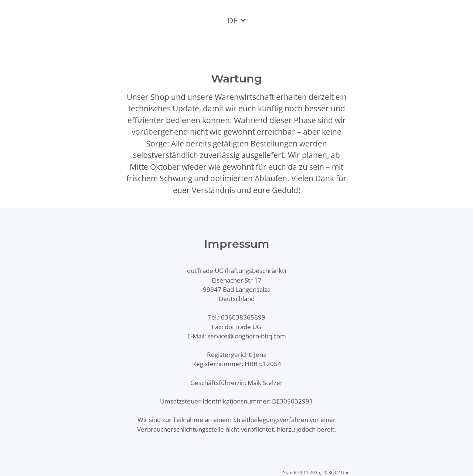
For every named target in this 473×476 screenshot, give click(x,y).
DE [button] (233, 20)
